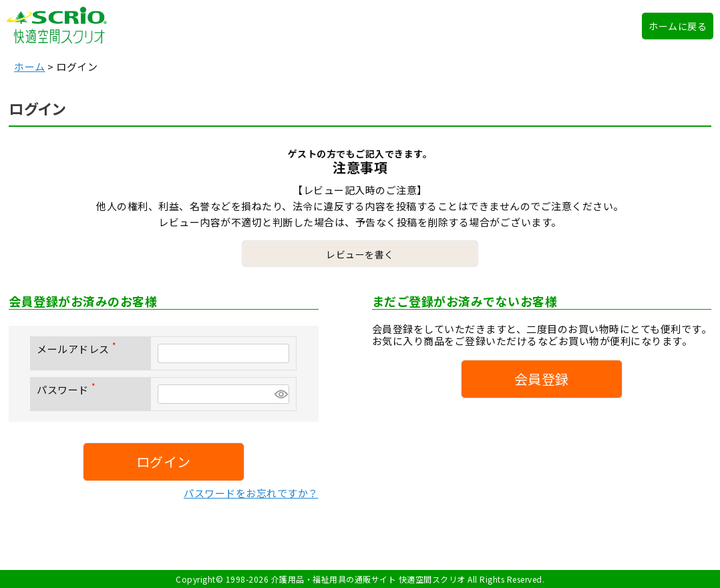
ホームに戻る (678, 26)
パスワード (69, 389)
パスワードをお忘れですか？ (251, 493)
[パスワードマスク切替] (280, 394)
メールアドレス (79, 349)
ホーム (30, 66)
